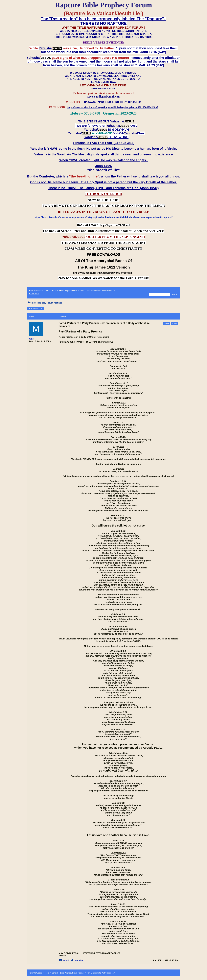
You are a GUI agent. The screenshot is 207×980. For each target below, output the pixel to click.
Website (79, 960)
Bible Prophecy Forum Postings (72, 291)
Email (66, 960)
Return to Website (36, 291)
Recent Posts (34, 294)
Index (47, 291)
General (55, 291)
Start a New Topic (36, 309)
